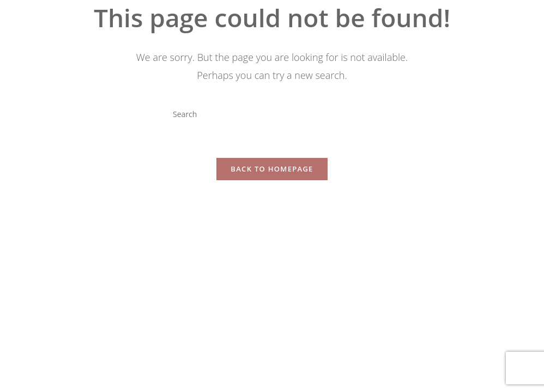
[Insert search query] (272, 114)
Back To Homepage (272, 169)
